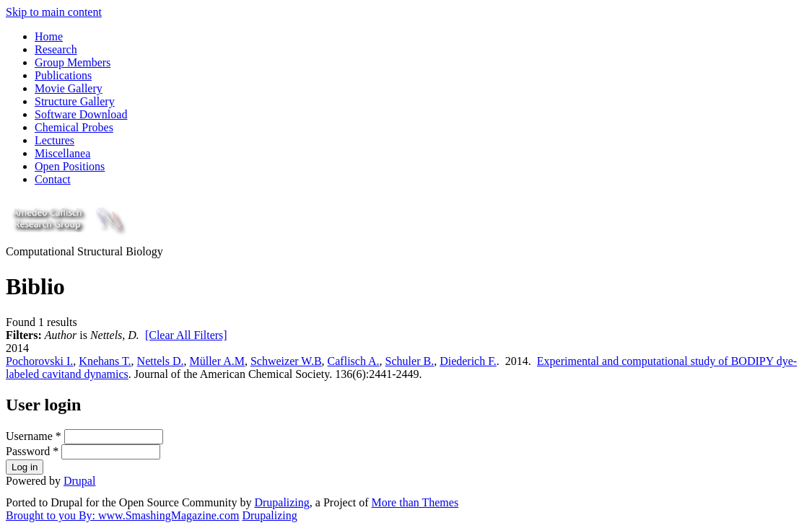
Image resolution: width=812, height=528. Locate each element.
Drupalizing (281, 502)
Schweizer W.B (286, 361)
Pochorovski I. (39, 361)
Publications (63, 75)
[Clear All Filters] (186, 335)
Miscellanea (62, 153)
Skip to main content (54, 12)
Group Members (73, 62)
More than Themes (415, 502)
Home (49, 36)
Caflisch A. (354, 361)
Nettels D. (161, 361)
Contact (53, 179)
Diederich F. (468, 361)
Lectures (54, 140)
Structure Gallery (75, 101)
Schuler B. (410, 361)
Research (56, 49)
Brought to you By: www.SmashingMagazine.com (122, 515)
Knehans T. (105, 361)
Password (32, 451)
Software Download (81, 114)
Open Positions (70, 166)
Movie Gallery (69, 88)
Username (34, 436)
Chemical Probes (74, 127)
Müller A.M (217, 361)
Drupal (79, 481)
